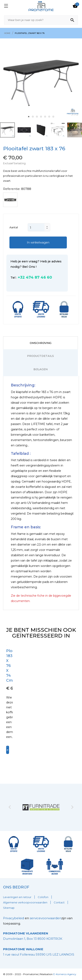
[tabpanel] (41, 79)
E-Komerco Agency (65, 974)
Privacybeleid (14, 918)
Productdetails (40, 356)
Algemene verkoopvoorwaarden (25, 902)
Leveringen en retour (17, 897)
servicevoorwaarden (46, 918)
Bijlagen (40, 369)
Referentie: (12, 189)
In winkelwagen (38, 242)
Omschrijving (41, 343)
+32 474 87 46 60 (35, 277)
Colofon (43, 897)
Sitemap (9, 908)
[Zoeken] (41, 20)
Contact (59, 902)
